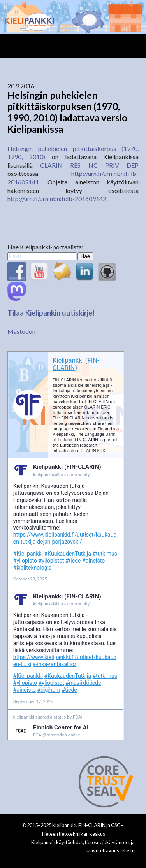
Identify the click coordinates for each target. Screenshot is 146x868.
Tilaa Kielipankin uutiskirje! (51, 313)
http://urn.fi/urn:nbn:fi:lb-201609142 (57, 199)
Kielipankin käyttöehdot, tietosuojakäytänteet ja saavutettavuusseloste (83, 847)
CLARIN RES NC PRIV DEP (89, 165)
